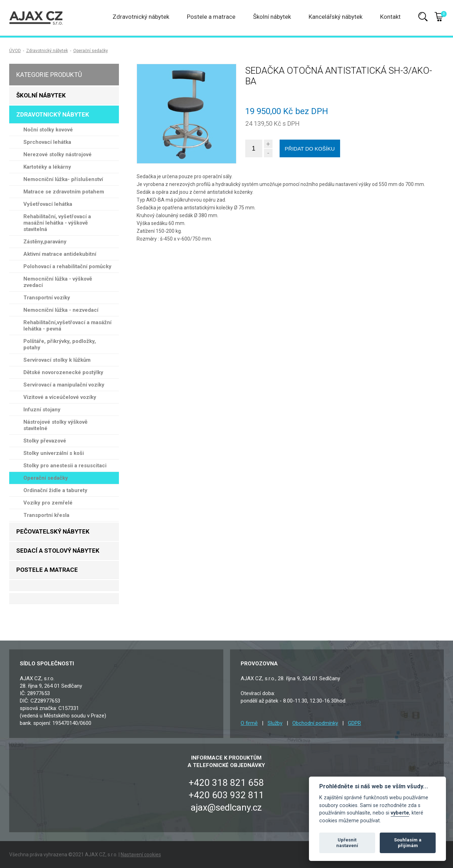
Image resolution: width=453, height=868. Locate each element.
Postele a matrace (211, 17)
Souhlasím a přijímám (408, 843)
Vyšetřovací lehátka (48, 204)
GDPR (354, 723)
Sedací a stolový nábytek (58, 551)
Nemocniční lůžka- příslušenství (63, 179)
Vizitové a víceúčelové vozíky (60, 397)
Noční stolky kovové (48, 130)
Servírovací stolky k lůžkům (57, 360)
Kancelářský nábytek (336, 17)
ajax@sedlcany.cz (226, 807)
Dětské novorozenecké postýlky (63, 372)
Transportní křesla (46, 515)
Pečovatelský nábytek (53, 531)
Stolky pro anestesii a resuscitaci (65, 466)
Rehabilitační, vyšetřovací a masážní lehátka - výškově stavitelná (57, 223)
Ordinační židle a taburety (55, 490)
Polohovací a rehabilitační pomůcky (67, 266)
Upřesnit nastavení (347, 843)
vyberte (400, 813)
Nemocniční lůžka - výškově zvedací (58, 282)
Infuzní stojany (42, 410)
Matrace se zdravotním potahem (64, 192)
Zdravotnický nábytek (141, 17)
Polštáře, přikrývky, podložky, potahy (60, 344)
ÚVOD (15, 51)
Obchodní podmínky (315, 723)
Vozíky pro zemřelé (48, 503)
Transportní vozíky (47, 298)
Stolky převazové (45, 441)
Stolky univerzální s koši (54, 453)
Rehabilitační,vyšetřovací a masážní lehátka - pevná (67, 326)
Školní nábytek (272, 17)
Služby (275, 723)
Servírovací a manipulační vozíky (64, 385)
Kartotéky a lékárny (47, 167)
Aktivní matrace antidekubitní (60, 254)
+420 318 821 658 (226, 783)
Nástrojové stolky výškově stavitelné (55, 425)
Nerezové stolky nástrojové (58, 154)
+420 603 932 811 (226, 795)
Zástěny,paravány (45, 242)
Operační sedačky (91, 51)
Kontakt (390, 17)
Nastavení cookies (141, 855)
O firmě (249, 723)
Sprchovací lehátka (47, 142)
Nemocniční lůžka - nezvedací (61, 310)
